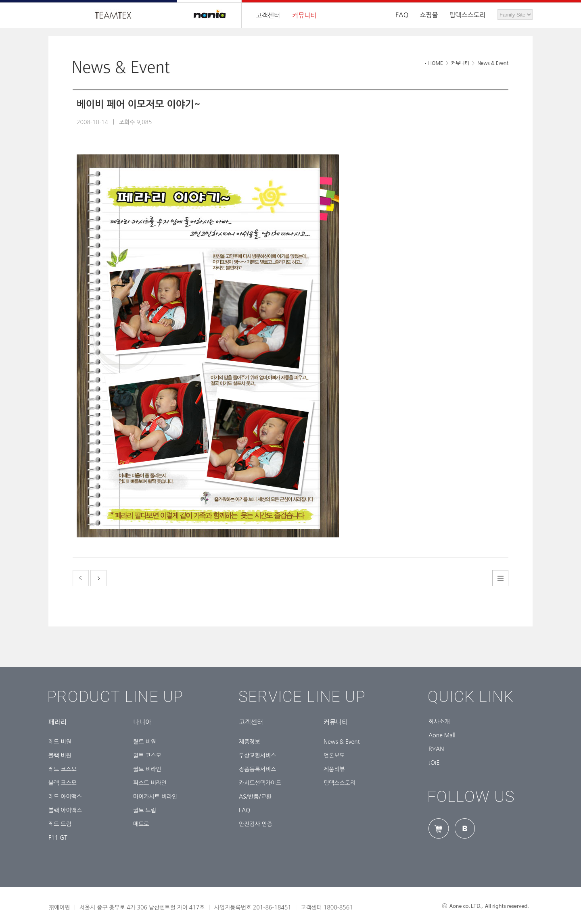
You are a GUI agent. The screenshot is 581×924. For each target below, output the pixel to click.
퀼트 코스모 (147, 755)
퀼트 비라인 (147, 769)
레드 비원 (60, 742)
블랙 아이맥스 (65, 810)
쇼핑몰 (429, 15)
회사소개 (439, 722)
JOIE (434, 763)
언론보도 (334, 755)
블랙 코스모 (63, 783)
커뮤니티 (304, 15)
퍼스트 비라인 (150, 783)
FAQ (245, 810)
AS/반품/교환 (255, 797)
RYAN (436, 749)
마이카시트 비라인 (155, 797)
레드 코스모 (63, 769)
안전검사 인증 (256, 824)
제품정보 (250, 742)
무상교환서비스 (257, 755)
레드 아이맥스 (65, 797)
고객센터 (268, 15)
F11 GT (58, 838)
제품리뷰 (334, 769)
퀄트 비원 (145, 742)
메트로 (141, 824)
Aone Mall (442, 735)
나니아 (142, 722)
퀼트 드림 (145, 810)
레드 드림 (60, 824)
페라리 (57, 722)
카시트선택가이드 (260, 783)
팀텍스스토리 (467, 15)
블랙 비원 (60, 755)
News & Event (342, 742)
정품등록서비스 (257, 769)
